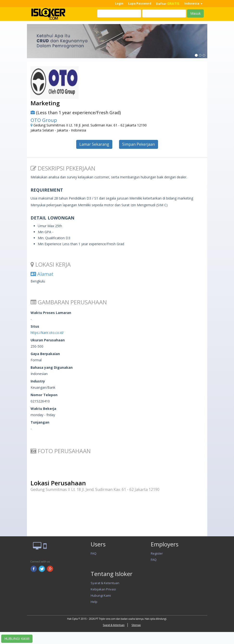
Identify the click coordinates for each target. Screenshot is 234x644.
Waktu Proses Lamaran (51, 313)
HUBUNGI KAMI (17, 639)
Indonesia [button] (193, 3)
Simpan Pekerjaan (139, 144)
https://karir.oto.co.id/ (47, 333)
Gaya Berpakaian (45, 354)
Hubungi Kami (101, 595)
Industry (38, 381)
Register (157, 553)
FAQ (94, 553)
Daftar (168, 3)
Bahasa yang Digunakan (52, 367)
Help (94, 602)
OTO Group (44, 120)
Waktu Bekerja (43, 409)
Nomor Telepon (44, 395)
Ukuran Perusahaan (48, 340)
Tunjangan (40, 422)
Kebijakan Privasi (103, 589)
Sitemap (136, 625)
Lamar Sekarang (94, 144)
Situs (35, 326)
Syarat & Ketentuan (105, 583)
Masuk (195, 13)
